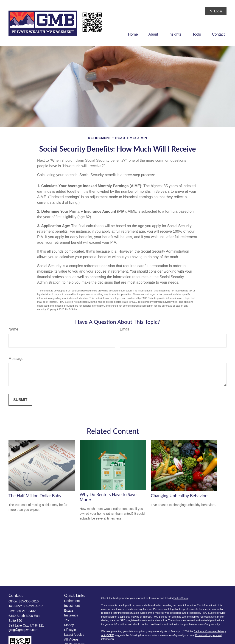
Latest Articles (74, 635)
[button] (133, 34)
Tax (67, 620)
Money (69, 625)
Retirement (72, 601)
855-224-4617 (33, 606)
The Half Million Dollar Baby (35, 496)
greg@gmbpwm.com (23, 630)
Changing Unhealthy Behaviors (180, 496)
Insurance (71, 615)
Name (13, 329)
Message (16, 359)
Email (124, 329)
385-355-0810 (29, 601)
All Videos (71, 639)
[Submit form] (20, 400)
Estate (69, 610)
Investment (72, 606)
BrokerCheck (181, 598)
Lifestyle (70, 630)
